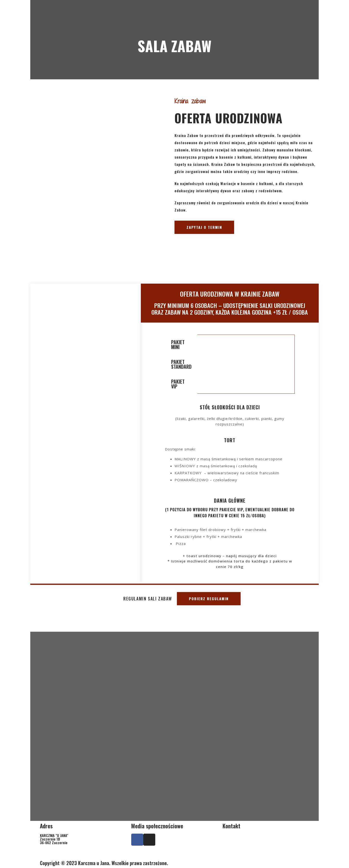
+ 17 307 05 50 (261, 839)
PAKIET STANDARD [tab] (181, 364)
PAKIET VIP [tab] (178, 384)
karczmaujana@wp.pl (259, 852)
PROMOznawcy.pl (208, 863)
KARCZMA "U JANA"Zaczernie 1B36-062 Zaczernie (54, 839)
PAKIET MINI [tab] (178, 344)
